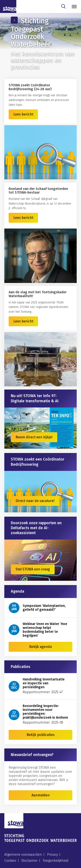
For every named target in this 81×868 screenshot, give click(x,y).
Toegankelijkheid (56, 861)
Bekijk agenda (40, 647)
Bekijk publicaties (41, 735)
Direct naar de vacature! (35, 501)
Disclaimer (29, 861)
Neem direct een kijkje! (34, 437)
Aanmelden (41, 795)
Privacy (52, 855)
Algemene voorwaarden (23, 855)
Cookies (10, 861)
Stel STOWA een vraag (33, 569)
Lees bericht (23, 114)
